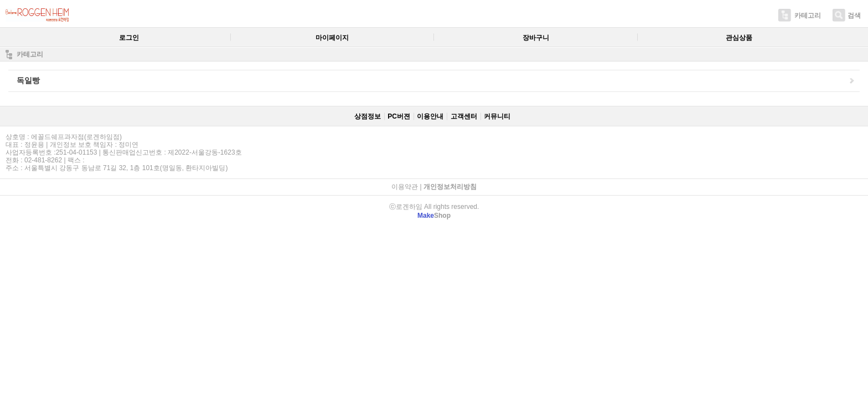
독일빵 (28, 80)
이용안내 (430, 116)
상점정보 (368, 116)
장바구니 (536, 38)
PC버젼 (399, 116)
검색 (854, 16)
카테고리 (808, 16)
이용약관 (405, 187)
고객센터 (464, 116)
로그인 (129, 38)
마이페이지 (332, 38)
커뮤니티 (497, 116)
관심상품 (739, 38)
